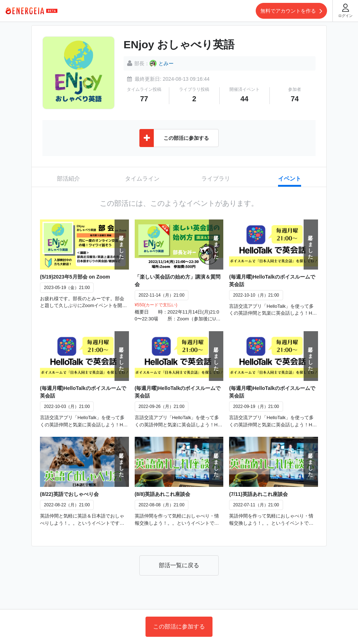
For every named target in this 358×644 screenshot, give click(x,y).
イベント (290, 179)
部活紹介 (68, 179)
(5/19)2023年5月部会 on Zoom (75, 277)
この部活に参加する (179, 627)
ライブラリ (216, 179)
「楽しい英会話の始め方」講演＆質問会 (178, 281)
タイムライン (142, 179)
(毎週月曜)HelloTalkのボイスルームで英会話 (272, 281)
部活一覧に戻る (179, 565)
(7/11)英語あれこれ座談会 (258, 494)
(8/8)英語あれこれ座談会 (163, 494)
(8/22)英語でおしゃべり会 (69, 494)
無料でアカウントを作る (291, 11)
